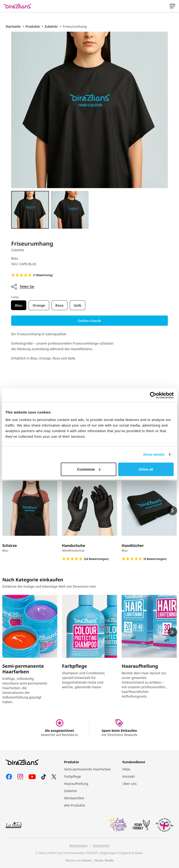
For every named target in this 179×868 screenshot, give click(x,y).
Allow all (146, 469)
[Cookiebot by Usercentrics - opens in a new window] (153, 395)
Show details (154, 454)
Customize (89, 469)
